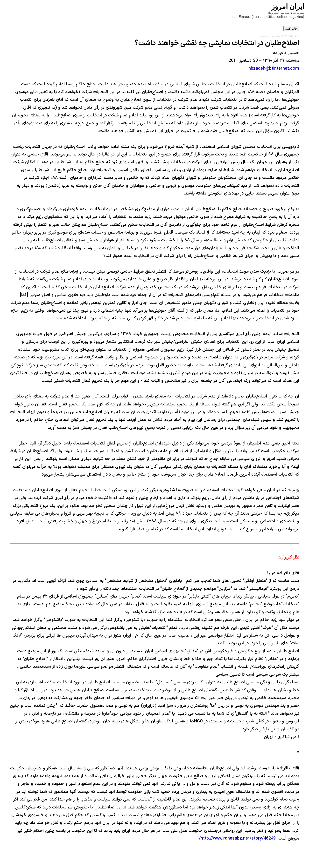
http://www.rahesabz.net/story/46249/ (237, 838)
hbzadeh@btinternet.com (274, 69)
